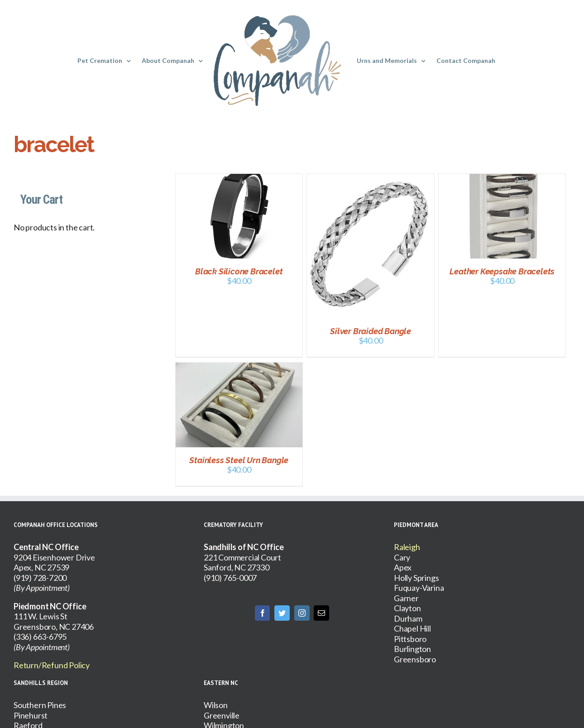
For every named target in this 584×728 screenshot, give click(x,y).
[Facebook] (263, 613)
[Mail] (321, 613)
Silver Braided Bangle (371, 331)
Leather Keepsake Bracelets (502, 271)
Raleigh (407, 547)
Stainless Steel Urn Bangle (239, 460)
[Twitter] (282, 613)
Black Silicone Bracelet (239, 271)
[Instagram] (302, 613)
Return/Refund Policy (52, 665)
